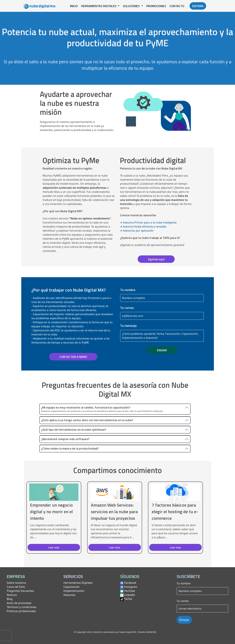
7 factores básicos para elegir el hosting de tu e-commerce (175, 512)
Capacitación (71, 587)
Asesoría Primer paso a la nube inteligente (150, 222)
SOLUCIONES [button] (132, 6)
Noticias (12, 595)
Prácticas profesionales (21, 611)
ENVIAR (162, 350)
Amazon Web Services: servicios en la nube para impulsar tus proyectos (114, 512)
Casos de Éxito (16, 587)
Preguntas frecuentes (20, 591)
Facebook (130, 583)
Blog (10, 599)
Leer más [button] (54, 547)
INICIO (74, 6)
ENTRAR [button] (198, 6)
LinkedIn (130, 595)
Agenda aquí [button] (156, 259)
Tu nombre (128, 290)
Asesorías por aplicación (138, 231)
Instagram (131, 587)
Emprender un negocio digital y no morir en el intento (51, 512)
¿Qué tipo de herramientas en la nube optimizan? (74, 430)
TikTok (128, 599)
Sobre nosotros (16, 583)
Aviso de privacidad (19, 603)
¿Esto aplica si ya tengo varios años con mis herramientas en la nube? (87, 420)
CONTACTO (177, 6)
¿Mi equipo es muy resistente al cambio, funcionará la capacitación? (86, 407)
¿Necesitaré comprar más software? (65, 439)
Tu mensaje (128, 326)
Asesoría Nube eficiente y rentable (145, 227)
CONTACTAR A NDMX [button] (73, 357)
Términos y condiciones (22, 607)
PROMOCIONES (156, 6)
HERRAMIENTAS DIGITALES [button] (99, 6)
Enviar (184, 620)
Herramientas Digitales (78, 583)
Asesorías (69, 595)
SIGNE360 (151, 632)
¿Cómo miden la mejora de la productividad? (70, 449)
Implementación (74, 591)
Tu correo (127, 308)
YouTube (130, 591)
